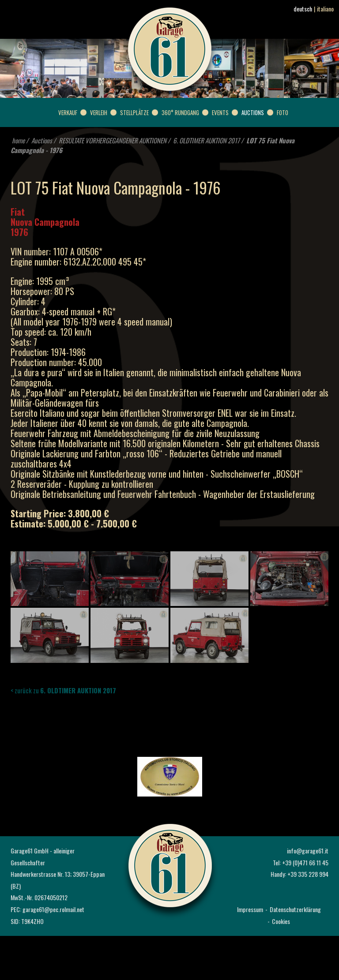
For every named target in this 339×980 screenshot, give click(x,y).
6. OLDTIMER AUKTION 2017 (206, 140)
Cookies (281, 921)
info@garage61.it (308, 851)
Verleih (99, 112)
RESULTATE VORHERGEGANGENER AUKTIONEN (113, 140)
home (18, 140)
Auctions (253, 112)
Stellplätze (134, 112)
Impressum (250, 909)
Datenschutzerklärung (295, 909)
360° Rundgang (180, 112)
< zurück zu (63, 690)
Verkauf (68, 112)
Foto (282, 112)
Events (220, 112)
